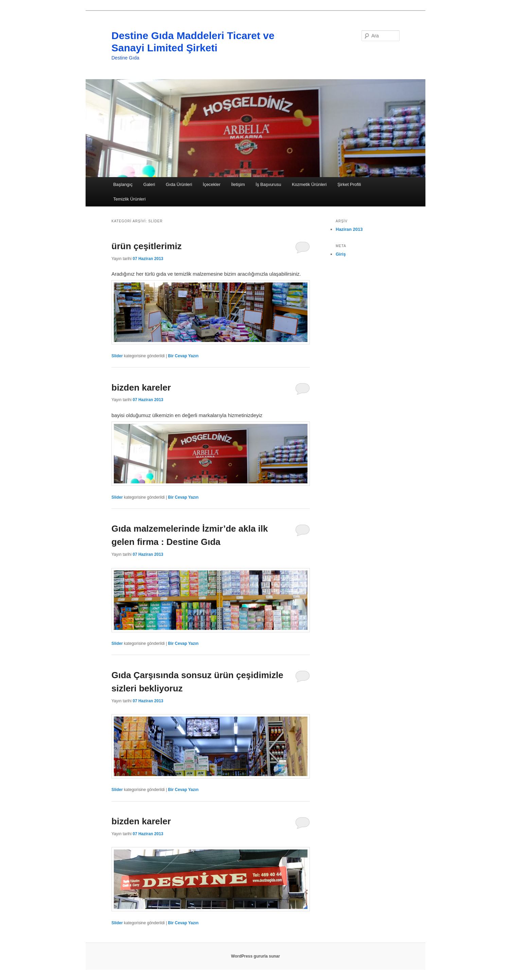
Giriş (341, 254)
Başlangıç (123, 184)
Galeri (149, 184)
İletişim (238, 184)
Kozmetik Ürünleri (309, 184)
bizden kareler (141, 388)
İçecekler (212, 184)
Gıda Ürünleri (179, 184)
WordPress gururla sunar (255, 956)
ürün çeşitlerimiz (147, 246)
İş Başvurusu (268, 184)
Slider (117, 356)
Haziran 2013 (349, 229)
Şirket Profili (349, 184)
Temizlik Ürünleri (129, 199)
